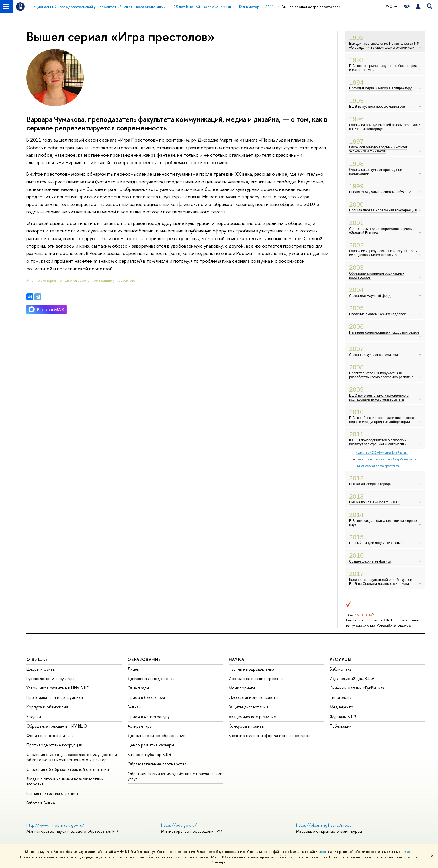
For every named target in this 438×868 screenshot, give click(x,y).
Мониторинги (242, 688)
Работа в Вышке (41, 803)
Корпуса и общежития (47, 707)
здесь (322, 852)
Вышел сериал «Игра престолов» (378, 466)
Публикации (341, 726)
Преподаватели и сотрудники (55, 697)
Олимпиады (138, 688)
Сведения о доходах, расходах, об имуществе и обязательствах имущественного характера (72, 757)
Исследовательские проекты (256, 678)
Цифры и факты (41, 669)
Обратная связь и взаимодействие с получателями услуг (175, 776)
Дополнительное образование (157, 735)
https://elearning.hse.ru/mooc (324, 825)
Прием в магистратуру (149, 717)
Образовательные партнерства (157, 764)
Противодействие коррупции (54, 745)
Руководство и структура (50, 678)
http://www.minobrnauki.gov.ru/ (55, 825)
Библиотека (341, 669)
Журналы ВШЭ (343, 717)
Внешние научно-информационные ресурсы (269, 735)
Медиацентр (341, 707)
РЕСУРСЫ (341, 659)
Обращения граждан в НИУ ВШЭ (57, 726)
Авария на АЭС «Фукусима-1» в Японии (382, 453)
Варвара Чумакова (55, 119)
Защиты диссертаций (248, 707)
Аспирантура (140, 726)
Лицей (133, 669)
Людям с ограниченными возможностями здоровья (65, 781)
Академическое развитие (252, 717)
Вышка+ (135, 707)
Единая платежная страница (52, 793)
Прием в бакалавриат (147, 697)
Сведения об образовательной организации (68, 769)
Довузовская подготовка (151, 678)
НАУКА (237, 659)
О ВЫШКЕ (37, 659)
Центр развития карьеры (151, 745)
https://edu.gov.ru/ (179, 825)
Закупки (34, 717)
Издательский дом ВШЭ (352, 678)
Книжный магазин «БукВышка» (357, 688)
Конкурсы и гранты (247, 726)
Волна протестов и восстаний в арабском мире (386, 459)
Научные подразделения (252, 669)
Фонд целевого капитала (50, 735)
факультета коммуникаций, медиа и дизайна (209, 119)
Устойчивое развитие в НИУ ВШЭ (58, 688)
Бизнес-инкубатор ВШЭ (149, 754)
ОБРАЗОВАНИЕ (144, 659)
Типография (341, 697)
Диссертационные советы (254, 697)
